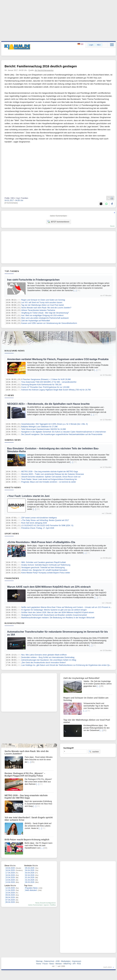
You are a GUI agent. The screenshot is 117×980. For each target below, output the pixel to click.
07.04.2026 (10, 900)
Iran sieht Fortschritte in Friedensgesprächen (33, 280)
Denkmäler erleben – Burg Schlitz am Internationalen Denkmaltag (48, 657)
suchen (94, 752)
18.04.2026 (10, 870)
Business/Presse (15, 623)
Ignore (46, 905)
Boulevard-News (15, 351)
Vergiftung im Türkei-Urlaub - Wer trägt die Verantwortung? (45, 313)
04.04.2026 (30, 870)
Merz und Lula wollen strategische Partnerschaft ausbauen (45, 318)
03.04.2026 (30, 873)
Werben (59, 964)
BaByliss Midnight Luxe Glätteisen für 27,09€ (39, 427)
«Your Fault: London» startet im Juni (28, 496)
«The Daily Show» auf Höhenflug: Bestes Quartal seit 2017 (45, 520)
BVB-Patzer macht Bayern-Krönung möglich (27, 840)
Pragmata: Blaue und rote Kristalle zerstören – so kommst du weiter (49, 482)
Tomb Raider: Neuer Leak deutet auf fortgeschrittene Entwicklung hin (49, 479)
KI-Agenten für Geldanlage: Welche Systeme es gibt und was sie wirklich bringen (54, 610)
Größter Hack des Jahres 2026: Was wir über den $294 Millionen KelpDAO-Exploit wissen (58, 612)
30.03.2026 (30, 882)
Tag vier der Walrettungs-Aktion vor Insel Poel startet (43, 305)
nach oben (108, 967)
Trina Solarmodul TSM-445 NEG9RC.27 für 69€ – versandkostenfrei (49, 382)
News (52, 964)
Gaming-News (13, 440)
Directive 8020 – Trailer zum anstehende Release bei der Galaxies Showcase (53, 474)
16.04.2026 (10, 875)
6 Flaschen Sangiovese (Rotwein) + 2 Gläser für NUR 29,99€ (46, 379)
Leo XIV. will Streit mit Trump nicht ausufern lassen (42, 302)
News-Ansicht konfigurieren (46, 903)
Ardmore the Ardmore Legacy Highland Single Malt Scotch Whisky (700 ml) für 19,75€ (56, 390)
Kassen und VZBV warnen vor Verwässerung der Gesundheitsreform (49, 323)
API (74, 964)
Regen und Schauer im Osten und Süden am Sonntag (43, 300)
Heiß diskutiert (31, 890)
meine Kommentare (35, 905)
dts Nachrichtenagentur (44, 70)
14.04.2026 (10, 880)
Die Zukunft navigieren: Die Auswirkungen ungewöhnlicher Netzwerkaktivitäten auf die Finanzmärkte (62, 434)
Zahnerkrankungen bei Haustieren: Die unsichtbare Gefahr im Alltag (49, 660)
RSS (79, 964)
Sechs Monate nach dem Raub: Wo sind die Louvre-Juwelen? (46, 308)
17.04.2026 (10, 873)
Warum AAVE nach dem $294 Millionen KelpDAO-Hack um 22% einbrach (49, 587)
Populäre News (31, 888)
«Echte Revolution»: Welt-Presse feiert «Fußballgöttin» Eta (41, 542)
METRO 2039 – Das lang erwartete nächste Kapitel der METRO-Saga (50, 472)
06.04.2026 (10, 902)
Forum (45, 964)
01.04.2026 (30, 877)
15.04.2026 (10, 877)
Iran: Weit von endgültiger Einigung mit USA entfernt (42, 315)
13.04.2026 (10, 882)
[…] (75, 290)
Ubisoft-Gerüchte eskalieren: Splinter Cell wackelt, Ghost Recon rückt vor (51, 477)
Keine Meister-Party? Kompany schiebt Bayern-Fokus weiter (46, 573)
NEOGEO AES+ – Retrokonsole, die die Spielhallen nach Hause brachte (48, 404)
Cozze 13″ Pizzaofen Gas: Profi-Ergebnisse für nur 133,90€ (45, 387)
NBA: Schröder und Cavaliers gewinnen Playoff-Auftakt (43, 562)
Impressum (77, 961)
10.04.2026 (10, 893)
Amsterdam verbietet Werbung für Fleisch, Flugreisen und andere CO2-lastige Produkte (58, 359)
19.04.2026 (10, 868)
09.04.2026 (10, 895)
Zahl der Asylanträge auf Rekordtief (35, 321)
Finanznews (12, 578)
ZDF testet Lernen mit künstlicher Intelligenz (39, 518)
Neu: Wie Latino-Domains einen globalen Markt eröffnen (44, 655)
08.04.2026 (10, 897)
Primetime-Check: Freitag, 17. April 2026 (38, 528)
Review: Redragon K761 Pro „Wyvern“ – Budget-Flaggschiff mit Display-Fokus (25, 775)
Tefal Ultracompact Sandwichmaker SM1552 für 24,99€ (43, 429)
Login (91, 45)
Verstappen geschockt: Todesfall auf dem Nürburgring (43, 568)
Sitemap (39, 961)
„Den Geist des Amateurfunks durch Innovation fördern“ (44, 663)
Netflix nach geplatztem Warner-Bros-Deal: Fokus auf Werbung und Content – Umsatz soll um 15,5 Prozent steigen (68, 607)
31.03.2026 (30, 880)
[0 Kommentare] (11, 203)
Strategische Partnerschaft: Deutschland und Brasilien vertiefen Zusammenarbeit (54, 615)
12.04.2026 (10, 888)
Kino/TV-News (13, 487)
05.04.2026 (30, 868)
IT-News (9, 395)
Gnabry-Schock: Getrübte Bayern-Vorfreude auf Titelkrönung (46, 565)
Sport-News (12, 534)
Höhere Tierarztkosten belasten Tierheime (38, 310)
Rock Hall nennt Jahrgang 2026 (34, 523)
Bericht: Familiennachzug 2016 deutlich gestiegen (41, 66)
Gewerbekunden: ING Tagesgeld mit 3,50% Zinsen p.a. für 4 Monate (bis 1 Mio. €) (54, 424)
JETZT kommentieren (58, 222)
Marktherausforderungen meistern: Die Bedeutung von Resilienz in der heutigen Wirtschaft (58, 618)
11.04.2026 (10, 890)
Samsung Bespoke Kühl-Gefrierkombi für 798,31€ (41, 385)
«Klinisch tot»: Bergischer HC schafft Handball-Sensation (44, 570)
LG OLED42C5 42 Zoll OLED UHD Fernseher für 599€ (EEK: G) (47, 525)
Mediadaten (66, 961)
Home (39, 964)
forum (112, 226)
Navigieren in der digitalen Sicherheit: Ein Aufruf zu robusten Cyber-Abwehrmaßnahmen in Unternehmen (64, 432)
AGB (58, 961)
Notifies (53, 905)
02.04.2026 (30, 875)
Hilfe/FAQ (67, 964)
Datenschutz (49, 961)
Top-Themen (12, 271)
